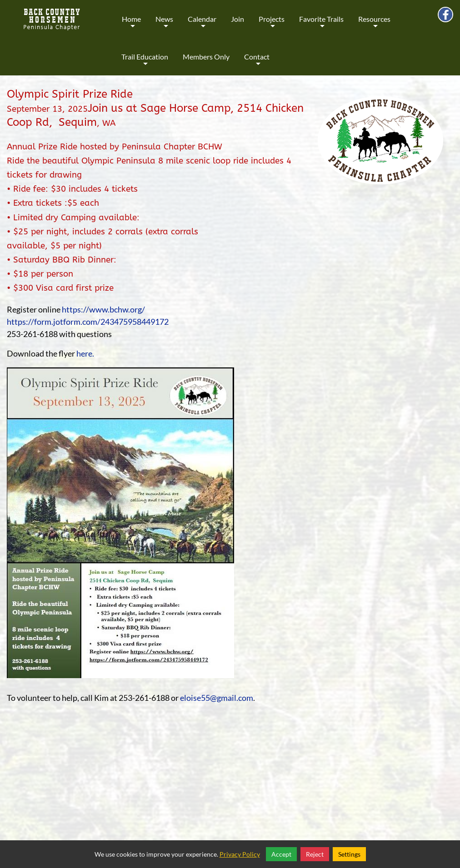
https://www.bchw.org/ (103, 309)
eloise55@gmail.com (217, 698)
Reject (315, 854)
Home (131, 25)
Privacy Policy (240, 854)
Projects (272, 25)
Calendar (202, 25)
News (164, 25)
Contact (257, 63)
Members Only (206, 57)
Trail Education (145, 63)
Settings (349, 854)
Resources (374, 25)
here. (85, 353)
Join (237, 19)
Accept (281, 854)
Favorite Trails (321, 25)
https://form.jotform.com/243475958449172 (88, 322)
